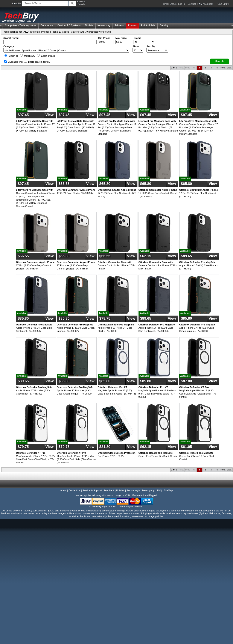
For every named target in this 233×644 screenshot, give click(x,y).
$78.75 (105, 318)
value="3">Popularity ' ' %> (157, 50)
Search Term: (11, 38)
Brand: (137, 38)
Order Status (170, 4)
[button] (219, 61)
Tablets (89, 25)
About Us (16, 3)
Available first (13, 62)
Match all (11, 56)
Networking (104, 25)
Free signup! (148, 490)
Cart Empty (223, 4)
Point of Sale (148, 25)
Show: (136, 46)
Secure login (133, 490)
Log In (182, 4)
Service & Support (92, 490)
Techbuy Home (21, 25)
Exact (46, 56)
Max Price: (121, 38)
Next (223, 68)
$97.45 (23, 115)
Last (229, 68)
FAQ (160, 490)
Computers (47, 25)
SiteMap (168, 490)
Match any (28, 56)
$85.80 (23, 318)
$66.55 (23, 256)
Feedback (109, 490)
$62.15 (146, 256)
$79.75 (23, 447)
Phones (132, 25)
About (63, 490)
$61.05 (187, 447)
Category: (9, 46)
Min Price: (104, 38)
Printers (119, 25)
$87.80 (187, 381)
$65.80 (105, 184)
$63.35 (64, 184)
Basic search (37, 62)
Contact (192, 4)
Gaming (164, 25)
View (50, 115)
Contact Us (74, 490)
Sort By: (151, 46)
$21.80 (105, 447)
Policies (120, 490)
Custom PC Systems (69, 25)
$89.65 (187, 256)
